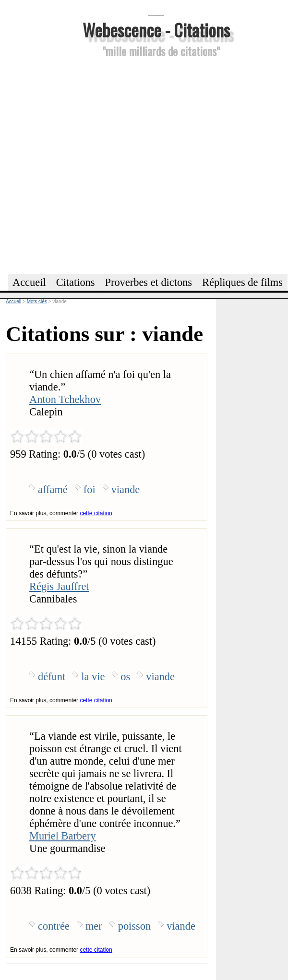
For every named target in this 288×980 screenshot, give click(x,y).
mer (94, 926)
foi (90, 490)
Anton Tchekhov (65, 399)
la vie (93, 677)
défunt (52, 677)
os (125, 677)
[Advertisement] (98, 164)
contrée (54, 926)
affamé (53, 490)
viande (126, 490)
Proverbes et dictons (149, 282)
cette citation (96, 513)
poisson (134, 926)
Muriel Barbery (63, 836)
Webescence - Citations (156, 30)
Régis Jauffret (59, 586)
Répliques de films (242, 282)
